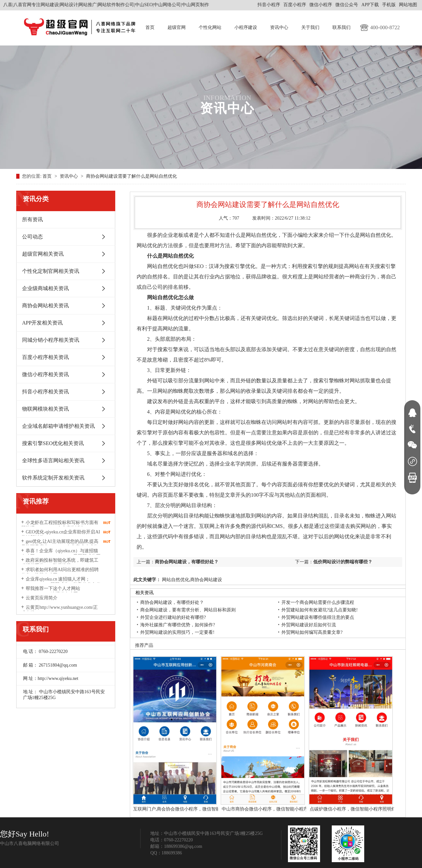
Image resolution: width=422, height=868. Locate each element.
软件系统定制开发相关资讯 (53, 478)
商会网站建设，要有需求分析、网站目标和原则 (188, 610)
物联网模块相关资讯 (45, 409)
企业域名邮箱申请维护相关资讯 (58, 426)
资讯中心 (279, 27)
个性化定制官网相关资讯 (51, 271)
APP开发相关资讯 (42, 323)
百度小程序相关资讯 (45, 357)
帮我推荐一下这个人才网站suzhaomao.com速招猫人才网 (51, 591)
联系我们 (341, 27)
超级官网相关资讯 (43, 254)
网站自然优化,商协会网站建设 (191, 580)
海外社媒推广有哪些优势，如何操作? (178, 625)
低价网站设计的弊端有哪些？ (343, 562)
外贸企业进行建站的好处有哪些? (173, 617)
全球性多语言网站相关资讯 (53, 460)
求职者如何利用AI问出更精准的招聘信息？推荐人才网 (60, 572)
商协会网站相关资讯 (45, 306)
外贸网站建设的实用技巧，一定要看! (177, 632)
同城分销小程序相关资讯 (51, 340)
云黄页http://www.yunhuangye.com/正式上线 (59, 610)
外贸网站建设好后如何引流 (309, 625)
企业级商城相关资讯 (45, 288)
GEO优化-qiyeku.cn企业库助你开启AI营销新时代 (61, 535)
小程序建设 (246, 27)
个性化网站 (210, 27)
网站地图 (408, 5)
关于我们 (310, 27)
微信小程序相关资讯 (45, 374)
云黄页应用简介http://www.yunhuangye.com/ (48, 601)
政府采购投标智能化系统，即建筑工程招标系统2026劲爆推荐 (60, 563)
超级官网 (177, 27)
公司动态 (32, 237)
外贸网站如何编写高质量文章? (312, 632)
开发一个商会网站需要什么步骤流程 (318, 602)
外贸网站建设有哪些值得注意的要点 (318, 617)
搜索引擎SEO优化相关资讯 (53, 443)
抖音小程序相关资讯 (45, 392)
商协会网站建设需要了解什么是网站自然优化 (131, 176)
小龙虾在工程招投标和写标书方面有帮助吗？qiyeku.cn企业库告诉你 (60, 525)
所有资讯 (32, 219)
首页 (150, 27)
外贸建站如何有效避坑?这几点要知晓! (320, 610)
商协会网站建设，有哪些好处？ (187, 562)
